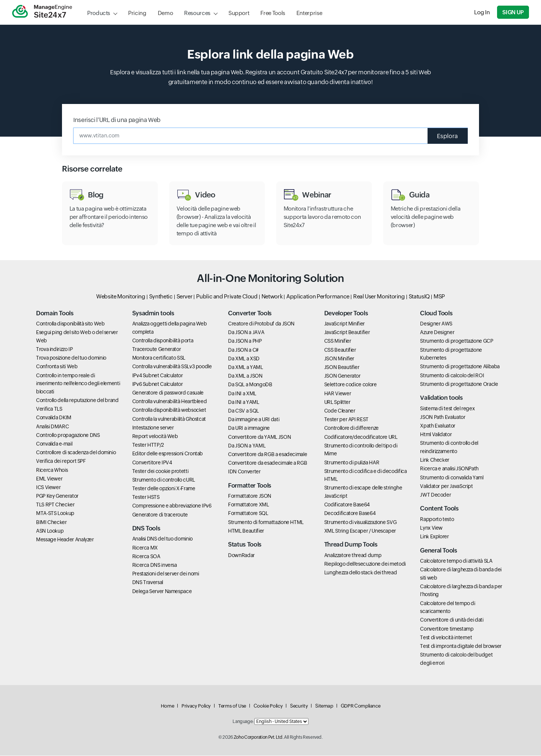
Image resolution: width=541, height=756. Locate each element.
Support (239, 13)
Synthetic (161, 296)
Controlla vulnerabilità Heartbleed (170, 402)
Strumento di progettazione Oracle (459, 384)
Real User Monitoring (379, 296)
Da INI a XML (242, 393)
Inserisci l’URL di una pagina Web (117, 120)
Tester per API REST (346, 420)
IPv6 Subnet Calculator (158, 384)
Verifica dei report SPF (61, 461)
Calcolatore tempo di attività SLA (456, 561)
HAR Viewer (338, 393)
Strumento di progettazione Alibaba (460, 367)
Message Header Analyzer (65, 540)
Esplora (447, 136)
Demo (165, 13)
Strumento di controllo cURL (164, 480)
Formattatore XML (248, 505)
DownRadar (241, 555)
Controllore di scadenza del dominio (76, 453)
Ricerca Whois (52, 470)
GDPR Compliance (361, 706)
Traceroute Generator (157, 349)
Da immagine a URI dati (254, 420)
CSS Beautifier (340, 350)
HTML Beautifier (246, 531)
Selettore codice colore (351, 385)
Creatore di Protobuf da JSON (261, 324)
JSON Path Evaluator (443, 417)
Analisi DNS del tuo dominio (162, 539)
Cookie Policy (268, 706)
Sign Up (513, 12)
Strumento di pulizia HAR (352, 462)
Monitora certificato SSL (159, 358)
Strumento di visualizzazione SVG (360, 523)
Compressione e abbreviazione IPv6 (172, 506)
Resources (197, 13)
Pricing (137, 13)
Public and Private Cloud (227, 296)
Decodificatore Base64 (350, 514)
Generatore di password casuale (168, 393)
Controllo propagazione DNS (68, 435)
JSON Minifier (339, 359)
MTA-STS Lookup (55, 514)
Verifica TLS (49, 409)
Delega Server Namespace (162, 591)
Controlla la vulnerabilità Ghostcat (169, 419)
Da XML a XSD (244, 359)
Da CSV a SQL (243, 411)
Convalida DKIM (54, 418)
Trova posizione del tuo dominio (71, 358)
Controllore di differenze (351, 428)
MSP (439, 296)
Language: (243, 722)
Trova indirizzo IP (54, 349)
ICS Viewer (48, 488)
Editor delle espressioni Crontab (168, 454)
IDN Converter (244, 472)
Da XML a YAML (245, 367)
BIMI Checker (51, 523)
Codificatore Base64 (347, 505)
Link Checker (435, 460)
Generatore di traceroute (160, 515)
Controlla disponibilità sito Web (70, 324)
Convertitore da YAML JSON (259, 437)
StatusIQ (419, 296)
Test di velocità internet (446, 638)
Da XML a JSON (245, 376)
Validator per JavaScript (446, 486)
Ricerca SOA (146, 557)
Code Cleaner (340, 411)
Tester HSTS (146, 497)
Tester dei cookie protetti (160, 471)
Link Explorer (434, 537)
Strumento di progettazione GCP (456, 341)
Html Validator (436, 435)
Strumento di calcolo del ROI (452, 376)
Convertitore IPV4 (152, 462)
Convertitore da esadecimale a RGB (267, 463)
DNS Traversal (148, 583)
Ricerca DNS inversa (155, 565)
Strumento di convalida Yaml (452, 477)
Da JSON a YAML (247, 446)
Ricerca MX (145, 548)
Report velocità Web (155, 437)
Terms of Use (232, 706)
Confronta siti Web (57, 367)
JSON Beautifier (342, 367)
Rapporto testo (437, 520)
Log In (482, 12)
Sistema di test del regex (447, 408)
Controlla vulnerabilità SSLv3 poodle (172, 367)
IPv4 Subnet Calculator (158, 376)
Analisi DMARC (52, 426)
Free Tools (273, 13)
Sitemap (324, 706)
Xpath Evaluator (438, 426)
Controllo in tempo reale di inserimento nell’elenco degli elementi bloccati (78, 384)
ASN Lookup (50, 531)
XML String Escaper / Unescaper (360, 531)
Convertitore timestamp (447, 629)
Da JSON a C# (243, 350)
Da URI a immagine (249, 428)
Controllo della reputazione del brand (77, 401)
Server (185, 296)
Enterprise (309, 13)
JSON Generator (342, 376)
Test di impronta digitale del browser (461, 646)
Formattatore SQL (248, 514)
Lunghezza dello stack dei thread (360, 573)
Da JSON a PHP (245, 341)
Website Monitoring (121, 296)
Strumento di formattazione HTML (266, 523)
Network (272, 296)
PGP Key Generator (57, 496)
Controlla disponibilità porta (163, 341)
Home (168, 706)
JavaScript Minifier (345, 324)
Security (299, 706)
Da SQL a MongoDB (250, 385)
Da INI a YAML (243, 402)
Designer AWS (436, 324)
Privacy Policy (196, 706)
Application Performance (318, 296)
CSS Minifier (338, 341)
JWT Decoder (435, 495)
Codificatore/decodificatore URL (361, 437)
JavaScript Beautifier (347, 333)
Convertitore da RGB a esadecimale (267, 455)
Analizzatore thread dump (353, 555)
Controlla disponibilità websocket (169, 410)
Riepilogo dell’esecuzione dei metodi (365, 564)
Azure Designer (437, 333)
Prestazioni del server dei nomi (166, 574)
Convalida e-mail (54, 444)
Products (99, 13)
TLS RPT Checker (55, 505)
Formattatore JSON (250, 496)
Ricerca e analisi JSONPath (449, 469)
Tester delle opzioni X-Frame (164, 489)
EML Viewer (49, 479)
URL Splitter (337, 402)
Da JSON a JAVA (246, 333)
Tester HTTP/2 (148, 445)
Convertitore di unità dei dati (452, 620)
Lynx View (431, 528)
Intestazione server (153, 428)
